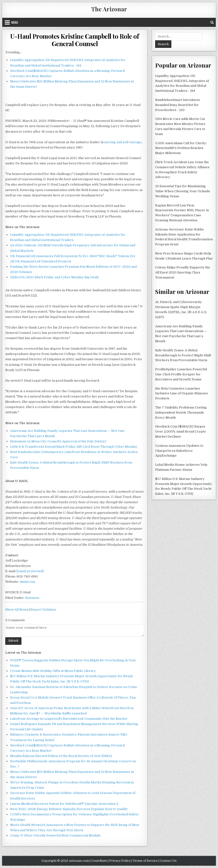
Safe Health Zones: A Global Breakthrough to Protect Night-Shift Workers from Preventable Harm (183, 355)
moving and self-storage (123, 142)
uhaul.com (27, 582)
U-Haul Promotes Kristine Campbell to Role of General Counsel (75, 40)
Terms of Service (145, 861)
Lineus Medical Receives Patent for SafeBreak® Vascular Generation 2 (64, 804)
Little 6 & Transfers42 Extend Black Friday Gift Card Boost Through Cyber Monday (74, 447)
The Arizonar (109, 9)
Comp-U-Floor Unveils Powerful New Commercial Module (55, 835)
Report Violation (43, 610)
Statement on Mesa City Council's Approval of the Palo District (58, 441)
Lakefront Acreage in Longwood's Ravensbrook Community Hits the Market (69, 719)
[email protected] (30, 571)
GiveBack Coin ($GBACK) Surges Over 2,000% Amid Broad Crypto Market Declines (181, 431)
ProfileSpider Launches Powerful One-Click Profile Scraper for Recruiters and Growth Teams (181, 374)
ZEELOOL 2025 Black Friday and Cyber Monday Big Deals (54, 277)
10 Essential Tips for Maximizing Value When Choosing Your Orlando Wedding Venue (183, 191)
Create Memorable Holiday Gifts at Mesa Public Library (53, 671)
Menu (15, 22)
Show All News (17, 610)
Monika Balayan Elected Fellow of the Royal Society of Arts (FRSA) (61, 756)
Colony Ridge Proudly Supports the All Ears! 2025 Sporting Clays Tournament (183, 272)
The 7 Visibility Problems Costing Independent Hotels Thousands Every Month (181, 412)
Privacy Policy (120, 861)
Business (32, 598)
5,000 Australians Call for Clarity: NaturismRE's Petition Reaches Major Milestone (181, 148)
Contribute (99, 861)
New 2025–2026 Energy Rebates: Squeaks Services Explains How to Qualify (69, 809)
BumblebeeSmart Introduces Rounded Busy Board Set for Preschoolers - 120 (178, 105)
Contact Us (168, 861)
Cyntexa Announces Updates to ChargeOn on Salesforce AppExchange (179, 451)
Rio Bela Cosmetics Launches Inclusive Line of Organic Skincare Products (182, 394)
